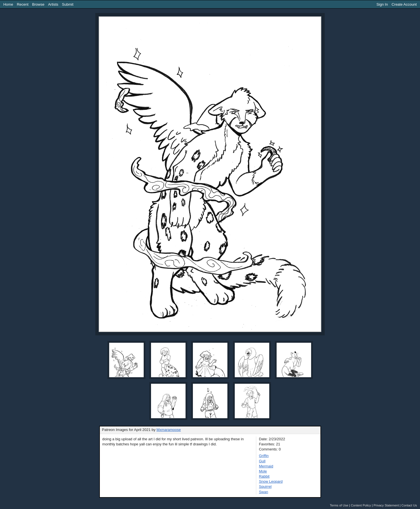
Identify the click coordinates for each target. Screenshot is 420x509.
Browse (38, 4)
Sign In (382, 4)
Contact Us (409, 505)
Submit (68, 4)
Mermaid (266, 466)
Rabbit (264, 476)
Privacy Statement (386, 505)
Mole (263, 471)
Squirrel (265, 487)
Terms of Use (339, 505)
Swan (263, 492)
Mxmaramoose (169, 430)
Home (8, 4)
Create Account (404, 4)
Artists (53, 4)
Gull (262, 461)
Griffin (264, 456)
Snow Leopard (271, 481)
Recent (22, 4)
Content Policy (361, 505)
